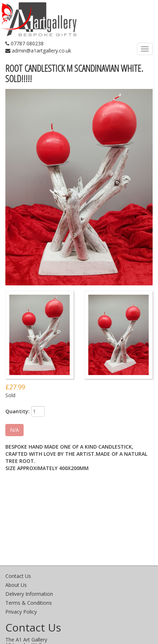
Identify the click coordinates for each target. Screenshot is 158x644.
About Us (16, 585)
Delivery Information (29, 594)
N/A (14, 430)
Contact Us (18, 576)
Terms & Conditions (29, 603)
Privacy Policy (21, 612)
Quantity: (18, 411)
